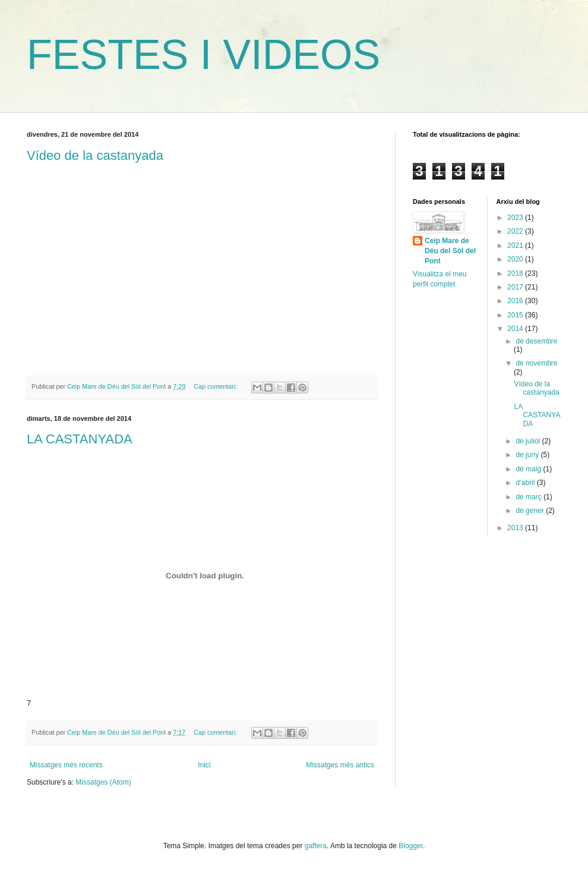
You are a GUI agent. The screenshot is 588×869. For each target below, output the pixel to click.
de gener (531, 511)
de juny (528, 455)
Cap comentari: (216, 386)
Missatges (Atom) (103, 782)
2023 (516, 218)
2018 (516, 273)
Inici (204, 765)
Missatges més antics (340, 765)
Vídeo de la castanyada (95, 155)
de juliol (529, 441)
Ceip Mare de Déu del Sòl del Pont (450, 251)
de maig (529, 469)
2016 (516, 301)
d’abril (526, 483)
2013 (516, 528)
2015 (516, 315)
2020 (516, 259)
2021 (516, 245)
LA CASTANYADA (80, 439)
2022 (516, 231)
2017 (516, 287)
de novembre (536, 363)
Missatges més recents (66, 765)
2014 (516, 329)
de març (529, 497)
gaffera (316, 846)
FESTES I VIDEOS (203, 55)
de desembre (536, 341)
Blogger (411, 846)
